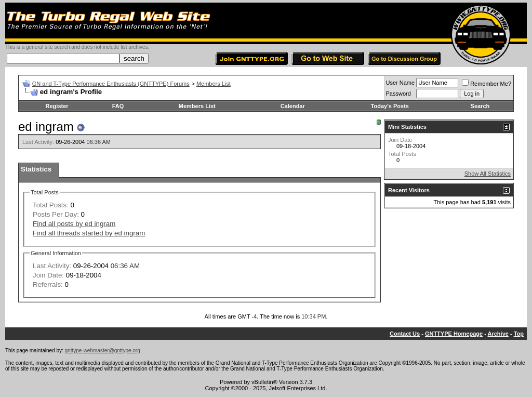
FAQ (118, 106)
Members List (214, 84)
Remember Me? (487, 84)
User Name (401, 83)
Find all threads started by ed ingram (89, 233)
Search (480, 106)
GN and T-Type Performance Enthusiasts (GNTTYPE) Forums (111, 84)
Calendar (293, 106)
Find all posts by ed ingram (74, 224)
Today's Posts (390, 106)
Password (398, 94)
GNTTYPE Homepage (454, 334)
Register (57, 106)
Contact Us (405, 334)
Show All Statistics (488, 174)
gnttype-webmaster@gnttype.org (103, 350)
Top (519, 334)
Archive (498, 334)
